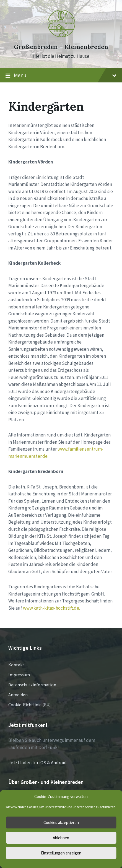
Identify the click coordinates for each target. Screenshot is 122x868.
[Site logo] (61, 37)
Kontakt (16, 665)
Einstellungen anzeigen (61, 853)
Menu (61, 76)
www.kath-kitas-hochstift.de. (51, 608)
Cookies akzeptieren (61, 822)
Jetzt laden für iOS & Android (37, 763)
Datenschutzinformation (32, 685)
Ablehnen (61, 838)
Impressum (19, 675)
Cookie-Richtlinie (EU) (29, 705)
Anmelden (18, 695)
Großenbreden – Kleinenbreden (61, 47)
